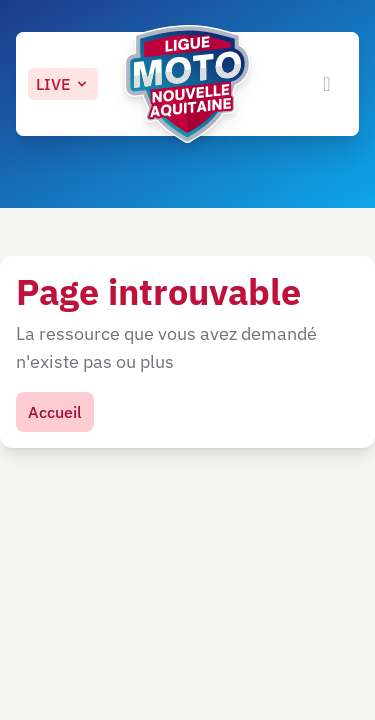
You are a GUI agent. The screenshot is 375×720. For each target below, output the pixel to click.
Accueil (55, 412)
